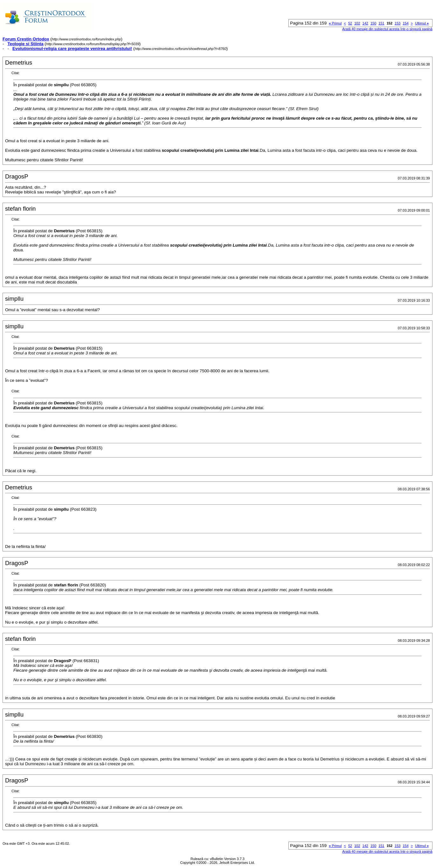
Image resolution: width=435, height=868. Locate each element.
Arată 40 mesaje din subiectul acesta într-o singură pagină (387, 29)
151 (381, 23)
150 (373, 23)
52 (350, 23)
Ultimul (422, 23)
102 (357, 23)
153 (397, 23)
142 (365, 23)
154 (405, 23)
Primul (335, 23)
